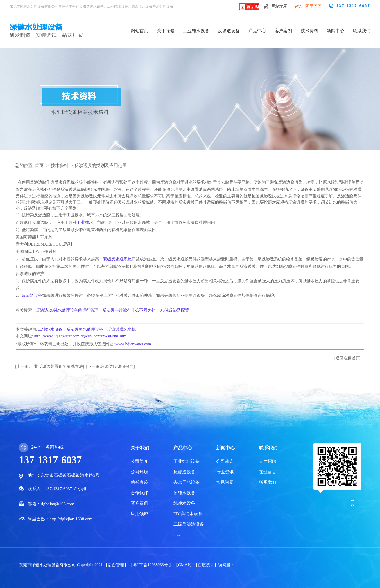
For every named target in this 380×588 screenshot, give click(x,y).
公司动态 (225, 461)
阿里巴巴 (313, 6)
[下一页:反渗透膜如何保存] (111, 367)
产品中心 (257, 31)
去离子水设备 (187, 482)
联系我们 (362, 31)
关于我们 (140, 448)
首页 (39, 166)
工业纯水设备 (196, 31)
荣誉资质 (139, 482)
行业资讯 (225, 472)
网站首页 (139, 31)
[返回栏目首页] (348, 358)
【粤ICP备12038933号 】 (152, 565)
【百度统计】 (206, 565)
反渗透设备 (229, 31)
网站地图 (279, 6)
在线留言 (268, 472)
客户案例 (283, 31)
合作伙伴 (139, 493)
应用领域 (139, 514)
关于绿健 (166, 31)
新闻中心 (336, 31)
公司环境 (139, 472)
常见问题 (225, 482)
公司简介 (139, 461)
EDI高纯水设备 (188, 514)
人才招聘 (268, 461)
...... (177, 535)
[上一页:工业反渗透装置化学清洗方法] (50, 367)
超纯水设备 (184, 493)
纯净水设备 (184, 503)
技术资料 (309, 31)
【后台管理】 (116, 565)
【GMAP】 (184, 565)
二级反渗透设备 (189, 524)
